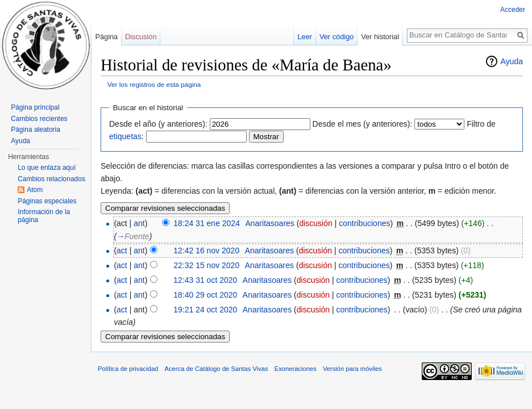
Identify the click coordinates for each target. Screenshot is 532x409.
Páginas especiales (47, 201)
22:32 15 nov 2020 (206, 265)
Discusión (141, 37)
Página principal (35, 107)
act (122, 251)
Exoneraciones (296, 369)
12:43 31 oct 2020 (205, 280)
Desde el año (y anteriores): (158, 124)
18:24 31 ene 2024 (207, 223)
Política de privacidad (128, 369)
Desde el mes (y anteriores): (363, 124)
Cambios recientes (39, 119)
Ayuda (512, 61)
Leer (305, 37)
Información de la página (44, 216)
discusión (315, 223)
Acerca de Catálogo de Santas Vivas (217, 369)
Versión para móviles (352, 369)
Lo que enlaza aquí (47, 168)
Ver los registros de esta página (154, 84)
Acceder (513, 10)
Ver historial (380, 37)
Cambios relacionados (51, 179)
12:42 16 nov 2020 (206, 251)
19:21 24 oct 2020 (205, 310)
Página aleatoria (36, 130)
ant (139, 223)
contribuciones (364, 223)
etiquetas (125, 136)
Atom (35, 190)
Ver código (336, 37)
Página (106, 37)
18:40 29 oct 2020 (205, 295)
